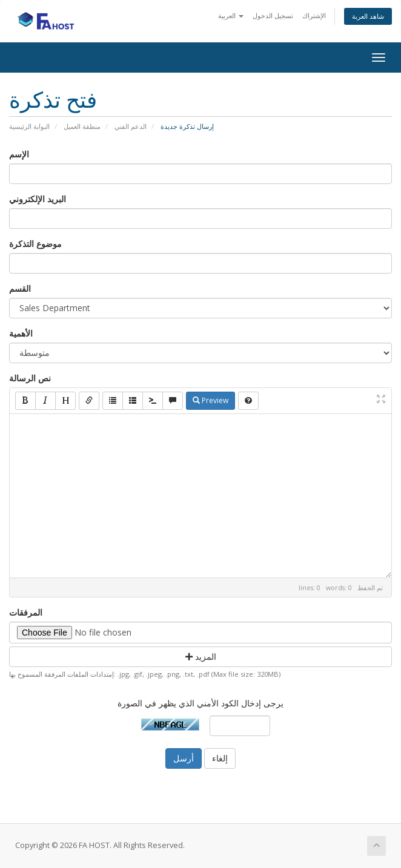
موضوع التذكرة (35, 244)
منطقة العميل (82, 126)
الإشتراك (314, 15)
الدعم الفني (131, 126)
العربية (231, 15)
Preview (210, 400)
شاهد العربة (368, 16)
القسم (20, 288)
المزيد (201, 656)
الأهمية (21, 333)
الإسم (19, 154)
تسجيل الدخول (273, 15)
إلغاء (220, 758)
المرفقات (26, 612)
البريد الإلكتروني (38, 199)
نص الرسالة (30, 378)
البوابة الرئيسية (29, 126)
